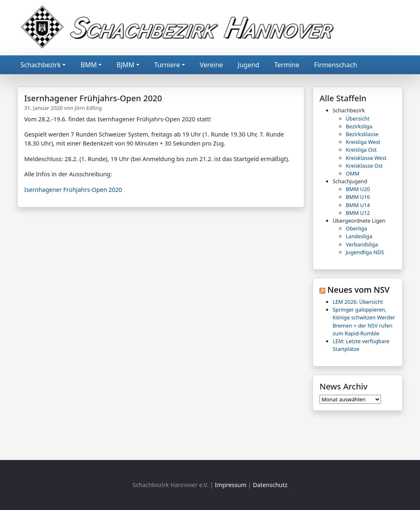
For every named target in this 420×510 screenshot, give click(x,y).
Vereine (211, 65)
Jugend (249, 65)
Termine (286, 65)
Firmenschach (336, 65)
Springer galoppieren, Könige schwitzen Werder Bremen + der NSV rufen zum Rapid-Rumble (364, 321)
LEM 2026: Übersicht (358, 302)
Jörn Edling (88, 108)
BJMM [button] (126, 65)
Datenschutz (270, 485)
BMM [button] (88, 65)
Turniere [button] (167, 65)
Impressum (231, 485)
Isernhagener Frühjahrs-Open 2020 (73, 190)
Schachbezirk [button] (41, 65)
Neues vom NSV (358, 290)
